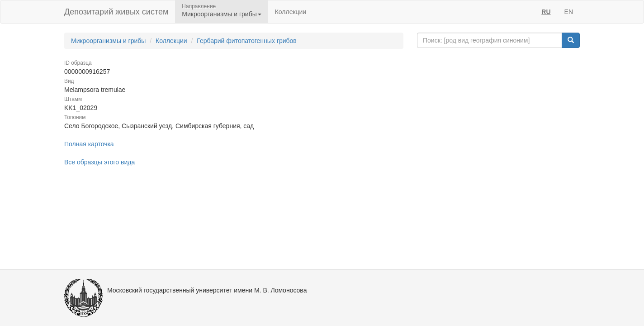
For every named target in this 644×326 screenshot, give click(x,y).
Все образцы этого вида (99, 162)
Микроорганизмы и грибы (108, 41)
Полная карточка (89, 144)
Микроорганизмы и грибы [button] (221, 14)
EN (569, 12)
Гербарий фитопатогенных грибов (246, 41)
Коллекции (291, 12)
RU (546, 12)
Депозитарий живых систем (116, 12)
